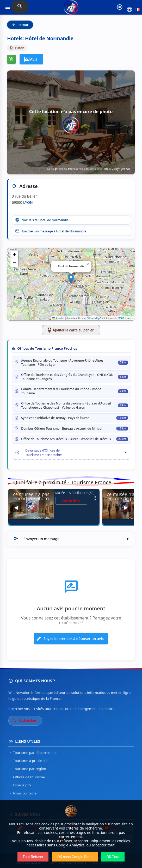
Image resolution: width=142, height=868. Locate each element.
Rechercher (24, 721)
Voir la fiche (71, 501)
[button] (71, 279)
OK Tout (113, 857)
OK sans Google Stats (75, 857)
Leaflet (58, 318)
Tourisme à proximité (28, 761)
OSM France (126, 318)
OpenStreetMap (90, 318)
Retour (20, 25)
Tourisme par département (33, 753)
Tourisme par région (27, 769)
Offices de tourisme (27, 777)
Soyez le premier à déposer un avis (70, 639)
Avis (30, 59)
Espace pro (20, 785)
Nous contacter (23, 793)
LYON (28, 202)
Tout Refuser (33, 857)
